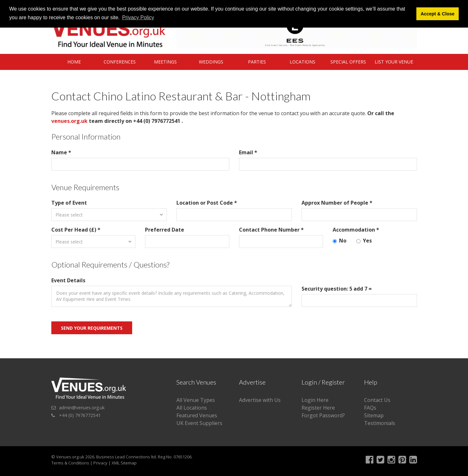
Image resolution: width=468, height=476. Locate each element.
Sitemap (374, 415)
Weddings (211, 62)
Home (74, 62)
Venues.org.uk (70, 457)
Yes (364, 241)
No (340, 241)
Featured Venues (197, 415)
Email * (248, 152)
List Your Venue (394, 62)
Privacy (100, 463)
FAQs (370, 408)
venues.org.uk (69, 121)
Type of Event (69, 203)
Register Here (318, 408)
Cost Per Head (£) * (76, 230)
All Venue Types (196, 400)
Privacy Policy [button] (138, 17)
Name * (61, 152)
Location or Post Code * (207, 203)
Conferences (120, 62)
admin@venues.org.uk (82, 408)
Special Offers (348, 62)
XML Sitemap (124, 463)
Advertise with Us (260, 400)
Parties (257, 62)
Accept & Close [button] (438, 14)
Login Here (315, 400)
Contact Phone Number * (271, 230)
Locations (302, 62)
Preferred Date (165, 230)
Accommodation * (356, 230)
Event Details (68, 280)
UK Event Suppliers (199, 423)
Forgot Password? (323, 415)
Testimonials (380, 423)
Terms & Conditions (70, 463)
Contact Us (377, 400)
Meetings (165, 62)
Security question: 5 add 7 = (337, 289)
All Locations (192, 408)
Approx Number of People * (337, 203)
